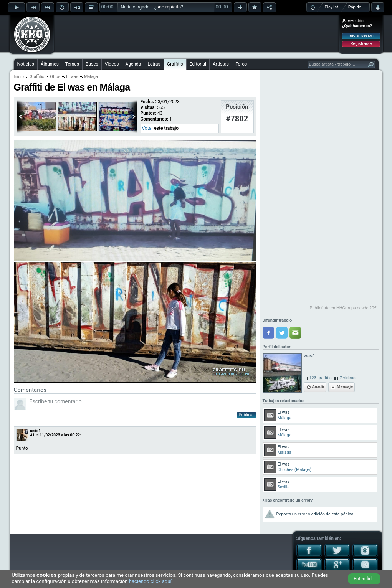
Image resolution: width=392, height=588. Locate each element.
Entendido (364, 579)
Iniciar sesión (361, 36)
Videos (112, 64)
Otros (55, 77)
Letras (154, 64)
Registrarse (361, 44)
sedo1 (36, 431)
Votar (148, 128)
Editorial (198, 64)
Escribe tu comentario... (142, 404)
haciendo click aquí (150, 581)
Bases (92, 64)
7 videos (348, 378)
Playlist (332, 7)
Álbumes (50, 64)
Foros (241, 64)
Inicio (19, 77)
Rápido (355, 7)
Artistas (221, 64)
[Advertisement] (197, 33)
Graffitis (175, 64)
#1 (33, 435)
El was (72, 77)
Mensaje (345, 387)
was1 (310, 356)
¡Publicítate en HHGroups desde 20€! (343, 308)
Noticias (26, 64)
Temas (72, 64)
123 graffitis (321, 378)
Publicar (246, 415)
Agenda (133, 64)
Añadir (318, 387)
